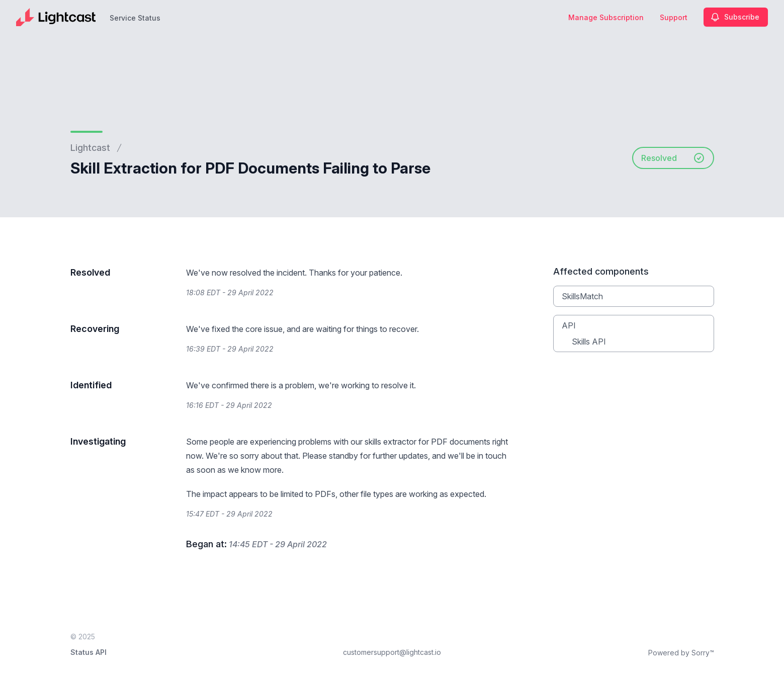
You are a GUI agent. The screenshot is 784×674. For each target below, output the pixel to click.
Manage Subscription (606, 17)
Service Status (135, 18)
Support (674, 17)
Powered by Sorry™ (681, 653)
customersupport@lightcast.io (392, 652)
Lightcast (90, 148)
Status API (89, 652)
